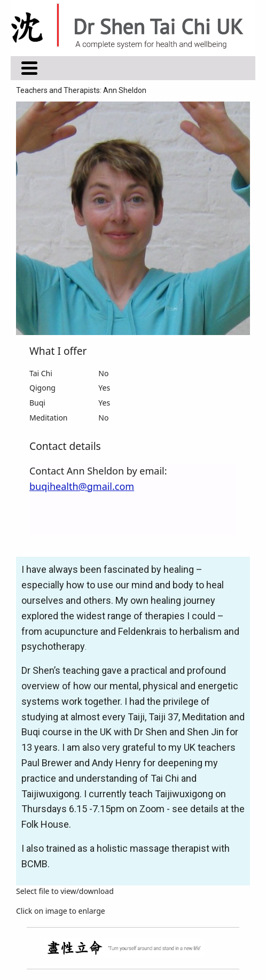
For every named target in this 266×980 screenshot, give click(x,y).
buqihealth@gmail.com (82, 486)
